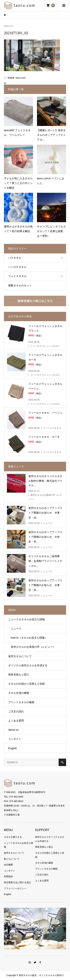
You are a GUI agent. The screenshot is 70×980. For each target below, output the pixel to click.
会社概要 (8, 865)
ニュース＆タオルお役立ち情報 (27, 619)
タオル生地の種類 (19, 693)
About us (13, 730)
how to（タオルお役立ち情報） (28, 638)
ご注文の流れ (16, 711)
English (13, 748)
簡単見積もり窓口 (19, 675)
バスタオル (15, 258)
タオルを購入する (13, 837)
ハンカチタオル (17, 267)
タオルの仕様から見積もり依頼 (27, 684)
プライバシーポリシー (15, 888)
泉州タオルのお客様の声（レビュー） (32, 647)
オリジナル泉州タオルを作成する (28, 665)
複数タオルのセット (20, 285)
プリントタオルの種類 (21, 702)
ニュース (15, 629)
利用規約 (8, 876)
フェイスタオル (17, 276)
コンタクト (15, 739)
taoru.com (21, 78)
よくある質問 (16, 721)
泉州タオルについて (20, 656)
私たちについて (12, 859)
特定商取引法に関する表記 (17, 882)
